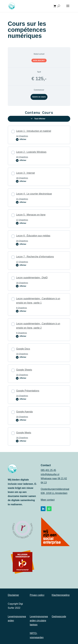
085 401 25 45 (48, 470)
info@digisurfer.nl (50, 474)
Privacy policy (37, 595)
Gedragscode (59, 616)
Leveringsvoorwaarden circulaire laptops (39, 621)
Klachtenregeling (61, 595)
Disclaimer (13, 595)
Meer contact (48, 500)
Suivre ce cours (39, 97)
